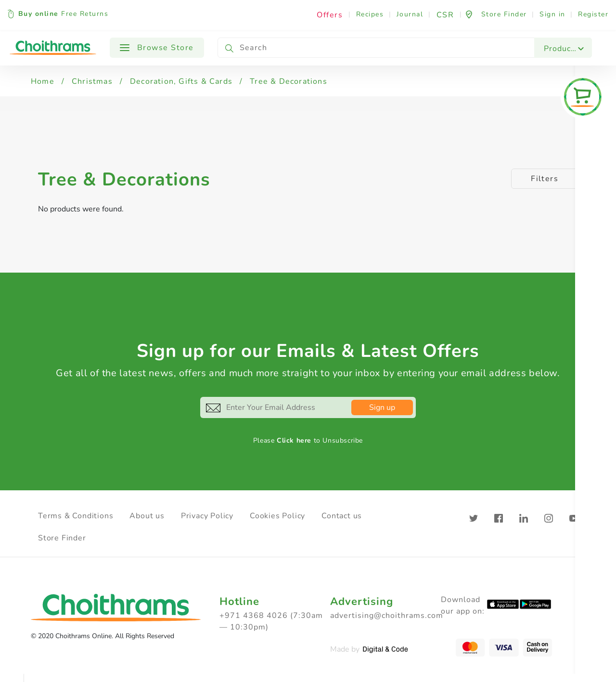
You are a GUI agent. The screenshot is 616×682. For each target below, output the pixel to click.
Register (593, 14)
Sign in (552, 14)
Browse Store (157, 48)
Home (43, 81)
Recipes (370, 14)
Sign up (382, 407)
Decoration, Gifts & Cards (181, 81)
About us (147, 516)
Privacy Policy (207, 516)
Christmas (92, 81)
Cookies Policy (277, 516)
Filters (545, 179)
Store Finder (62, 538)
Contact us (342, 516)
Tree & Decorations (289, 81)
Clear (595, 672)
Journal (410, 14)
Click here (294, 440)
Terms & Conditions (76, 516)
